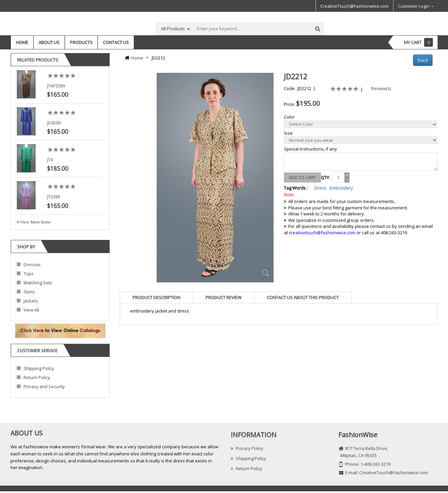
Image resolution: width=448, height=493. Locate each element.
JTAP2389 (56, 86)
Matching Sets (38, 283)
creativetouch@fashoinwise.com (322, 233)
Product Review (223, 297)
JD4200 (54, 123)
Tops (29, 274)
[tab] (156, 297)
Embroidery (341, 188)
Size (288, 133)
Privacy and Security (44, 386)
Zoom (266, 273)
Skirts (29, 292)
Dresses (32, 264)
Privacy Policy (247, 448)
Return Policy (37, 377)
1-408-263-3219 (376, 464)
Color (289, 117)
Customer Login (414, 6)
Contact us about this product (303, 297)
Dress (321, 188)
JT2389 (53, 197)
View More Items (35, 222)
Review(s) (380, 88)
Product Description (156, 297)
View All (31, 310)
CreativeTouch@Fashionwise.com (354, 6)
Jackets (31, 301)
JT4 (50, 160)
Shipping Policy (39, 368)
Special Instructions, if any (310, 149)
